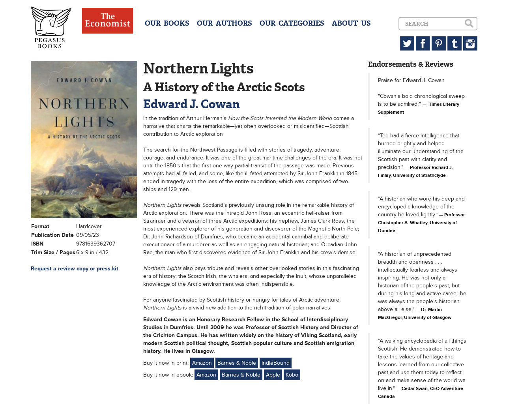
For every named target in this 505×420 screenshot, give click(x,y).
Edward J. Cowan (192, 104)
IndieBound (276, 363)
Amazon (202, 363)
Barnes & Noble (237, 363)
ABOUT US (351, 23)
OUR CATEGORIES (292, 23)
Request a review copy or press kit (75, 269)
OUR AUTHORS (224, 23)
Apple (273, 375)
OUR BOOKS (167, 23)
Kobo (292, 375)
